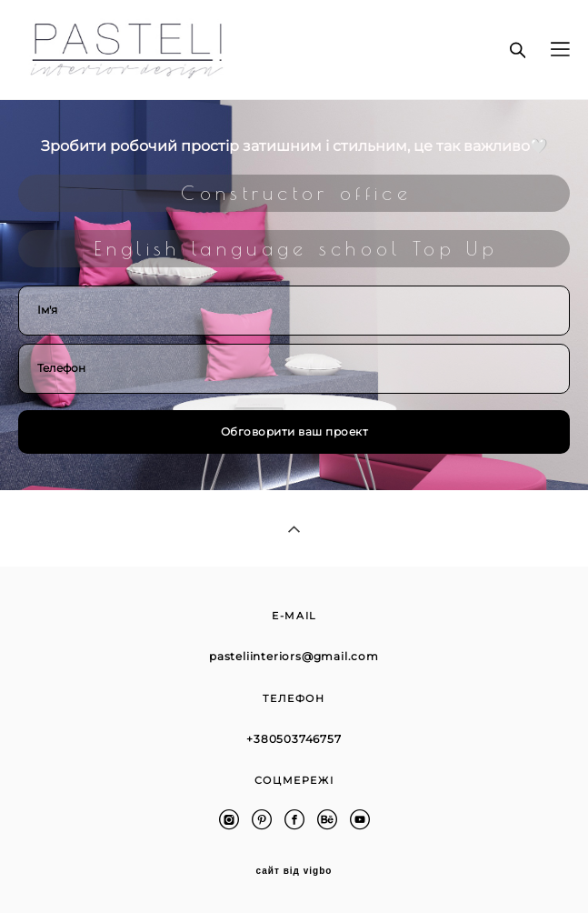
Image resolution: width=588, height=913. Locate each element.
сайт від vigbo (294, 871)
